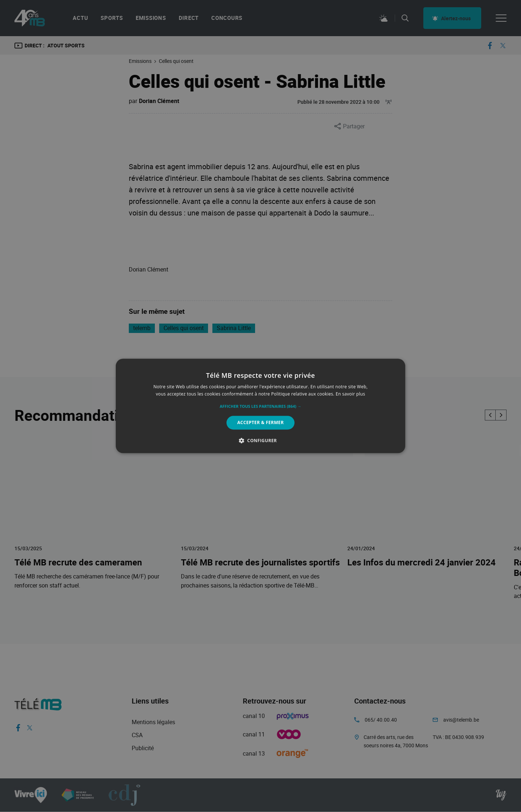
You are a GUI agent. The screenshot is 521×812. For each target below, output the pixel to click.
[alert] (260, 406)
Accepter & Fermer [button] (261, 422)
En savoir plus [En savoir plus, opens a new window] (350, 394)
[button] (260, 406)
